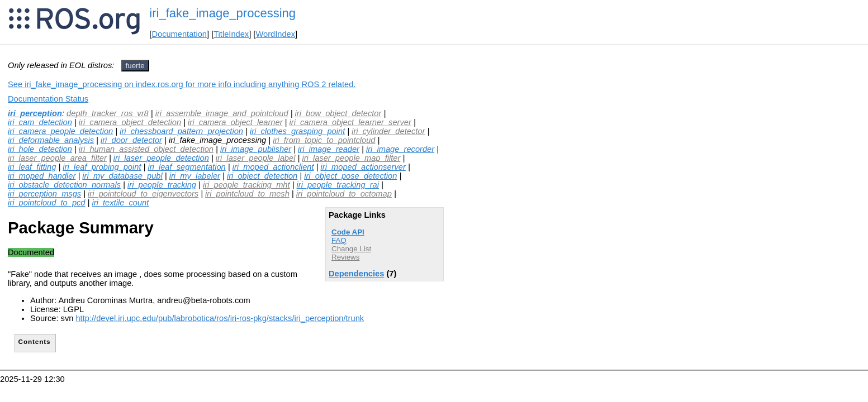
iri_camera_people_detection (60, 131)
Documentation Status (48, 99)
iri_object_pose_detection (350, 176)
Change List (351, 249)
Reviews (345, 257)
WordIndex (275, 34)
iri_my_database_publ (122, 176)
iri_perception (35, 113)
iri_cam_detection (40, 122)
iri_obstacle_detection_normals (64, 185)
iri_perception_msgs (44, 194)
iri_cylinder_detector (388, 131)
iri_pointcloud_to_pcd (47, 203)
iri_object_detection (262, 176)
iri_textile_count (120, 203)
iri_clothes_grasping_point (297, 131)
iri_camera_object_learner (235, 122)
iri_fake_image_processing (222, 13)
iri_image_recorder (400, 149)
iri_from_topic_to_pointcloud (324, 140)
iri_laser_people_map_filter (351, 158)
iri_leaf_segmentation (186, 167)
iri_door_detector (131, 140)
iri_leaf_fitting (32, 167)
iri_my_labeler (195, 176)
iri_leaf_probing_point (102, 167)
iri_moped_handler (42, 176)
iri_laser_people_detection (161, 158)
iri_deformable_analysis (51, 140)
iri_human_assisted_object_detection (146, 149)
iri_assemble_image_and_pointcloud (222, 113)
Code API (348, 232)
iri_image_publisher (256, 149)
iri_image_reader (329, 149)
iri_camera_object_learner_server (350, 122)
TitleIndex (231, 34)
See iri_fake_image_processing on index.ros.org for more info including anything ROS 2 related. (182, 84)
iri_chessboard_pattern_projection (181, 131)
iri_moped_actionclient (273, 167)
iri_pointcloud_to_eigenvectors (143, 194)
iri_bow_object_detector (338, 113)
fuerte (135, 66)
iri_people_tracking (162, 185)
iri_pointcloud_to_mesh (247, 194)
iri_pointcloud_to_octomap (344, 194)
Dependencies (356, 274)
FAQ (339, 240)
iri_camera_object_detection (130, 122)
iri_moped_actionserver (363, 167)
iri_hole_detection (40, 149)
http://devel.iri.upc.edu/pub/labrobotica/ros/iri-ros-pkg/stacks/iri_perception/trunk (220, 318)
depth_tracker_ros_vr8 (108, 113)
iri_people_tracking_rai (338, 185)
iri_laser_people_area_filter (57, 158)
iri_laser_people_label (256, 158)
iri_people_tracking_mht (246, 185)
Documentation (179, 34)
